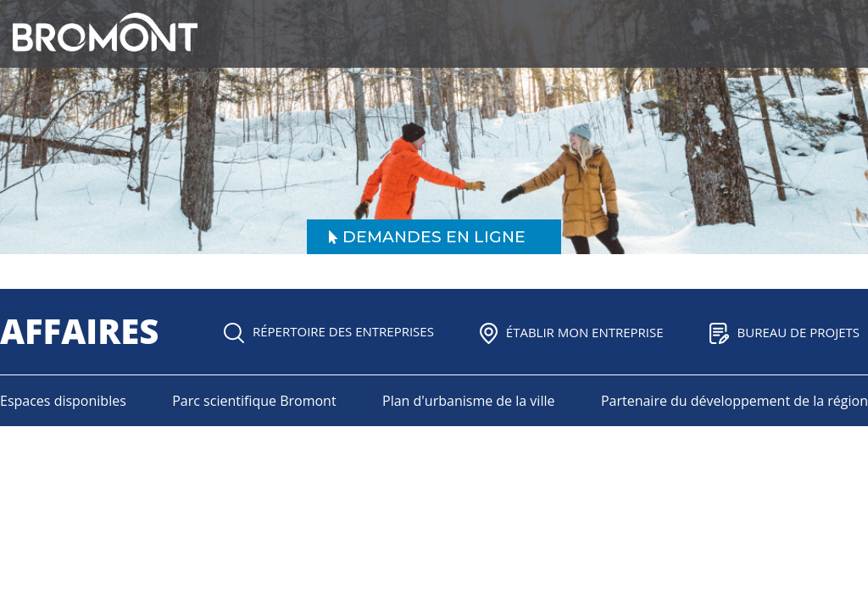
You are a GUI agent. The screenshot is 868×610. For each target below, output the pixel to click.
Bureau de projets (785, 332)
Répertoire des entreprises (329, 331)
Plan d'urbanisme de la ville (468, 401)
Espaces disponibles (63, 401)
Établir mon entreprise (572, 332)
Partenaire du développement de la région (734, 401)
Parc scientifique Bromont (254, 401)
